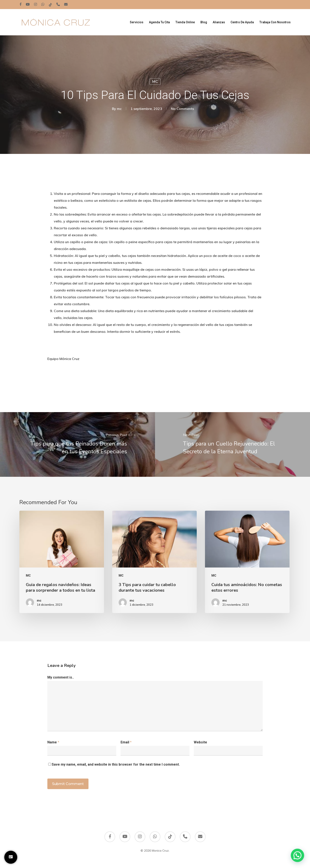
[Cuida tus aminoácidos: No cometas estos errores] (247, 562)
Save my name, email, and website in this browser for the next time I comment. (116, 764)
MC (155, 82)
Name (53, 742)
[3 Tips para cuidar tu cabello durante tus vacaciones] (154, 562)
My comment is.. (61, 677)
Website (200, 742)
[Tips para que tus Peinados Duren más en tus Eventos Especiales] (77, 444)
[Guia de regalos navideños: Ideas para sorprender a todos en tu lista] (62, 562)
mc (119, 109)
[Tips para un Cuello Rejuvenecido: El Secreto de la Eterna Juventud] (232, 444)
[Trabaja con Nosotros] (11, 857)
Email (126, 742)
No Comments (182, 109)
